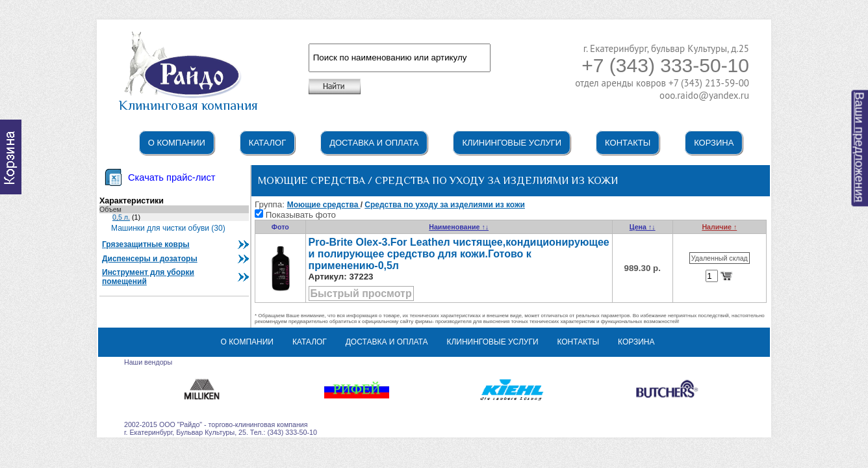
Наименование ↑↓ (459, 227)
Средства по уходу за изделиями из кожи (445, 205)
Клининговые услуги (512, 143)
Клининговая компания (188, 99)
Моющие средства (324, 205)
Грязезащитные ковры (146, 244)
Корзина (714, 143)
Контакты (628, 143)
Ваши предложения (860, 148)
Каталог (267, 143)
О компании (177, 143)
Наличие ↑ (719, 227)
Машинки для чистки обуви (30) (168, 228)
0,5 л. (121, 217)
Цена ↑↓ (643, 227)
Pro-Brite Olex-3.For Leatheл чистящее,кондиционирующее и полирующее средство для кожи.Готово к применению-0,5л (459, 254)
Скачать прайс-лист (172, 177)
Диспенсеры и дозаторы (150, 259)
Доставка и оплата (374, 143)
